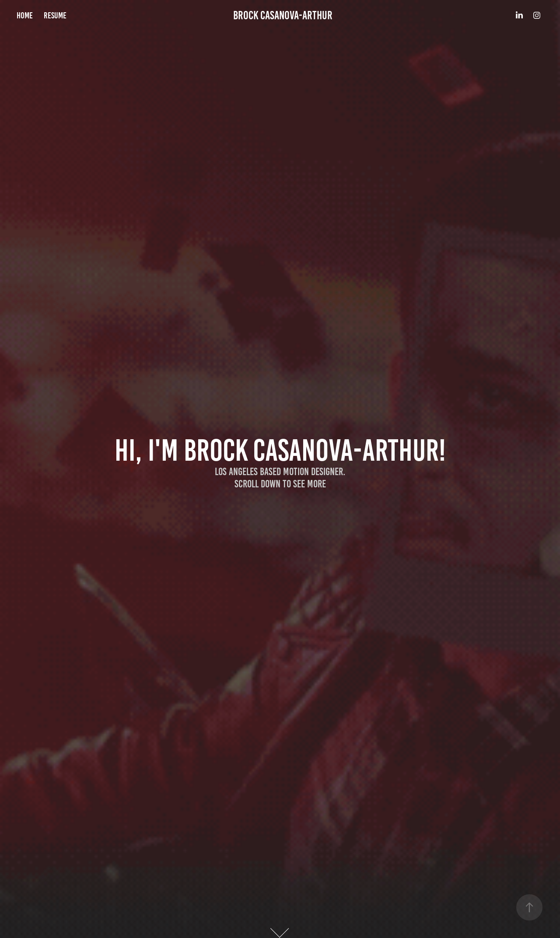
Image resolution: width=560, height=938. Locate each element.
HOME (25, 15)
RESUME (55, 15)
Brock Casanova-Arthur (283, 15)
